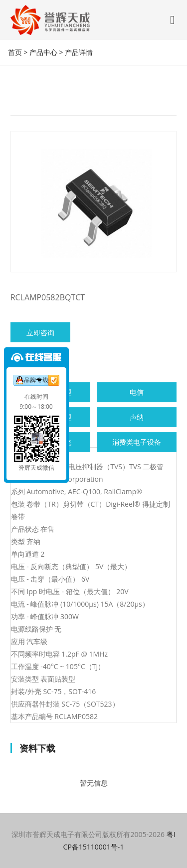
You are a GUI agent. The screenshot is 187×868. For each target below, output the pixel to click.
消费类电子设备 (137, 442)
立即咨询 (40, 333)
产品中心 (43, 52)
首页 (15, 52)
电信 (137, 392)
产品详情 (79, 52)
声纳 (137, 417)
